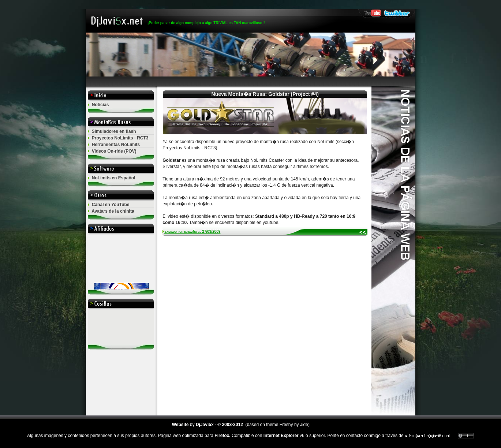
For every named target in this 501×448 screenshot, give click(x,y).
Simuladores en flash (114, 131)
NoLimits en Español (114, 178)
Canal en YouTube (111, 205)
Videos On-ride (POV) (114, 151)
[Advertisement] (251, 81)
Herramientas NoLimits (116, 145)
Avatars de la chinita (113, 211)
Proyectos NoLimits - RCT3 (120, 138)
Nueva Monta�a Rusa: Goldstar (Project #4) (265, 94)
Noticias (100, 105)
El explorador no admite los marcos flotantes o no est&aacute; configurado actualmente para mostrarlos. (121, 262)
